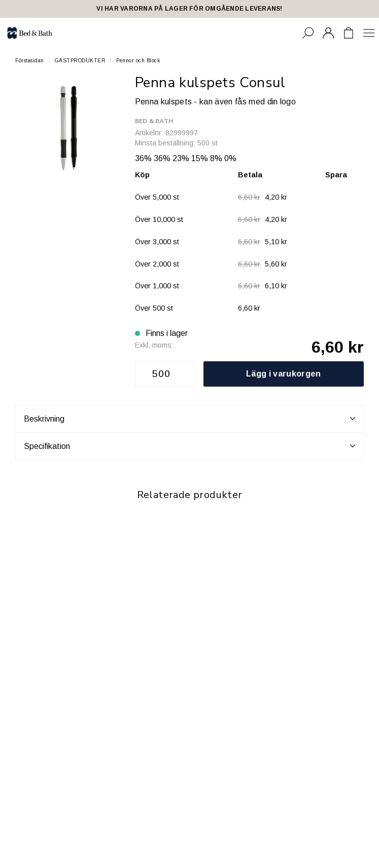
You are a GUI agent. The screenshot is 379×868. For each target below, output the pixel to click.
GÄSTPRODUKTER (80, 61)
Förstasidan (30, 61)
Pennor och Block (138, 61)
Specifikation (189, 446)
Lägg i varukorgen (283, 374)
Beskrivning (189, 419)
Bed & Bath (154, 121)
